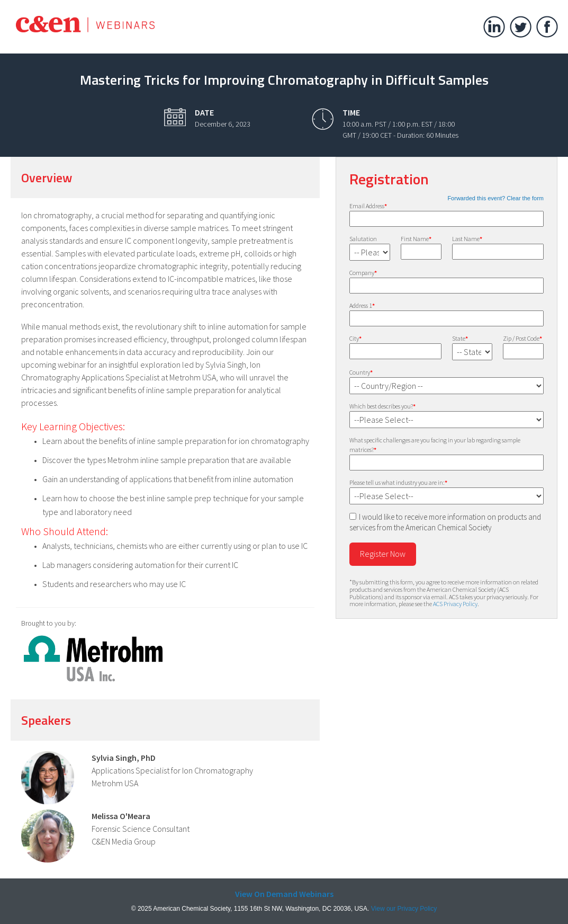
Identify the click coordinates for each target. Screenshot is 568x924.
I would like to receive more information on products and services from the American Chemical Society (445, 522)
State (460, 338)
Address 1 (362, 305)
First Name (416, 239)
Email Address (368, 206)
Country (361, 372)
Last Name (467, 239)
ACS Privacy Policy (455, 604)
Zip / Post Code (522, 338)
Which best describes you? (382, 406)
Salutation (363, 239)
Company (363, 273)
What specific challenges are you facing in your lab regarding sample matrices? (435, 445)
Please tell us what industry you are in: (398, 482)
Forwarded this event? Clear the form (495, 198)
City (355, 338)
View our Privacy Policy (404, 909)
